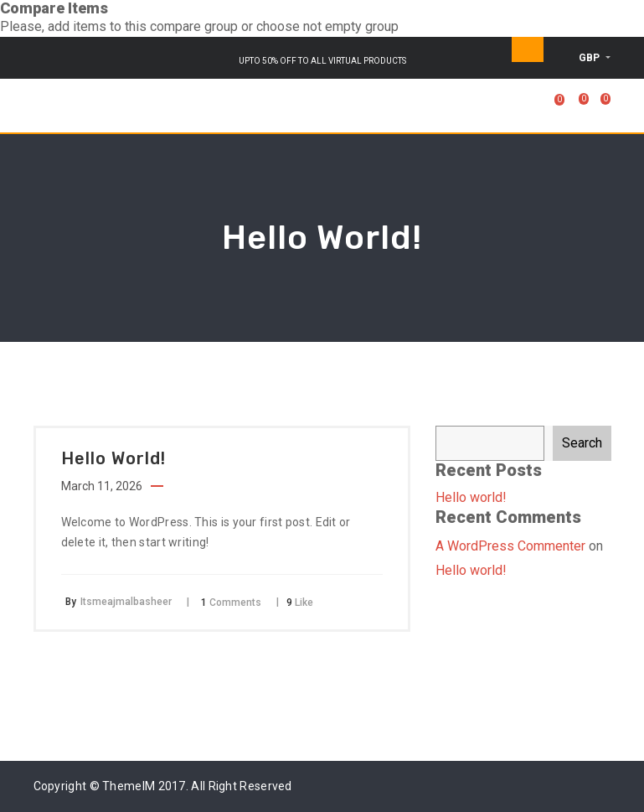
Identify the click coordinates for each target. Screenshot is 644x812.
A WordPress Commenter (510, 546)
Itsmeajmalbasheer (126, 602)
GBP (590, 58)
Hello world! (471, 497)
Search (582, 443)
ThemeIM (129, 786)
